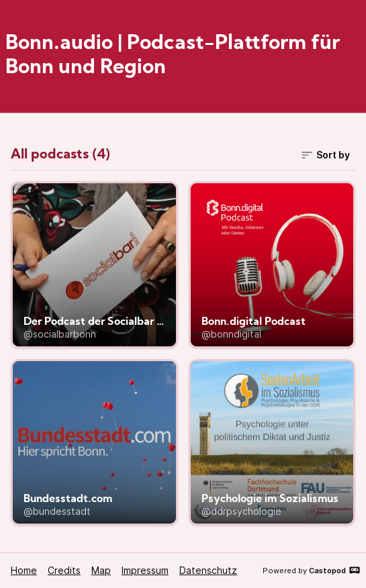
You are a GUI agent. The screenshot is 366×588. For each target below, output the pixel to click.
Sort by (325, 155)
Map (101, 570)
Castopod (335, 570)
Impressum (145, 570)
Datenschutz (208, 570)
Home (24, 570)
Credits (64, 570)
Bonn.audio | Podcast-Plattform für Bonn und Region (173, 56)
